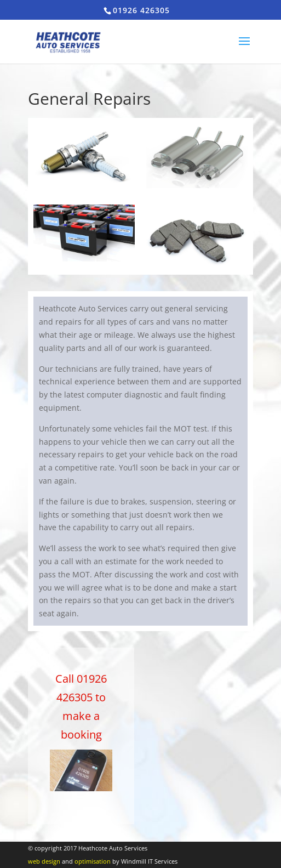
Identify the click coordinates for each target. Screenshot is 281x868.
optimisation (93, 861)
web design (44, 861)
